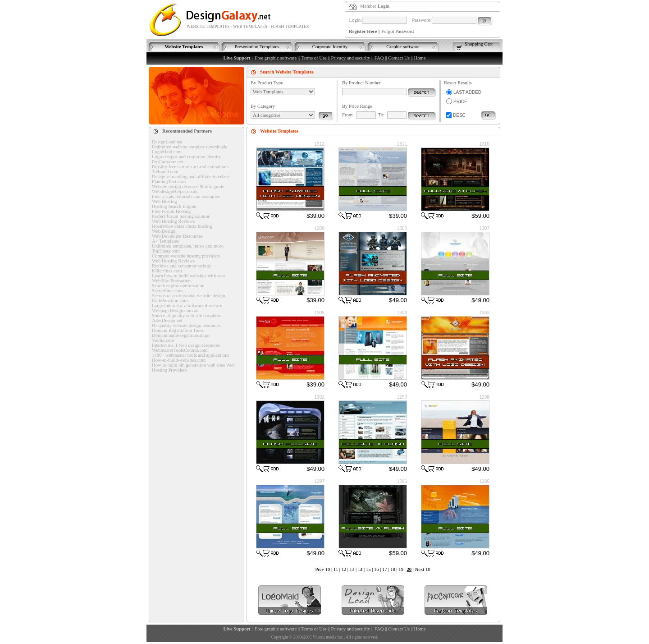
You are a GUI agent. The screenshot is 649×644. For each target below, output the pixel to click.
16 (377, 569)
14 (360, 569)
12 (344, 569)
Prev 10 (322, 569)
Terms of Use (314, 58)
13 (352, 569)
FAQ (379, 58)
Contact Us (399, 58)
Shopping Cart (479, 44)
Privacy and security (350, 58)
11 (336, 569)
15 (368, 569)
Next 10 (423, 569)
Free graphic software (276, 58)
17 (385, 569)
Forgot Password (398, 31)
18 (393, 569)
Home (420, 58)
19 (401, 569)
